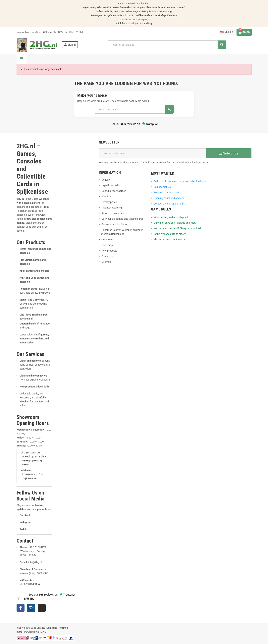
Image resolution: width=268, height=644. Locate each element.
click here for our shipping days (134, 20)
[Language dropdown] (228, 32)
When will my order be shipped (171, 217)
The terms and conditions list (170, 239)
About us (106, 196)
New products (109, 251)
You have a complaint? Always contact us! (177, 228)
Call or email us (162, 187)
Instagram (31, 608)
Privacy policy (109, 202)
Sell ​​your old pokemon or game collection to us (180, 181)
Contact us (107, 256)
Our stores (107, 239)
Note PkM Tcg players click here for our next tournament (152, 7)
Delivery (106, 180)
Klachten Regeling (112, 208)
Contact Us (66, 32)
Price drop (107, 245)
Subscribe (229, 153)
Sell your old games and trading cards (122, 219)
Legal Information (111, 185)
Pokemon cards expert (166, 192)
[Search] (166, 45)
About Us (49, 32)
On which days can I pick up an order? (175, 223)
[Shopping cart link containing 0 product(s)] (244, 32)
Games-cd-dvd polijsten (115, 224)
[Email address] (152, 153)
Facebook (21, 608)
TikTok (42, 608)
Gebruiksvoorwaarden (114, 191)
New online (23, 32)
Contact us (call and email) (169, 204)
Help (80, 32)
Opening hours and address (169, 198)
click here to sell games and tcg (134, 23)
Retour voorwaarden (113, 213)
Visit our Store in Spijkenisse (134, 3)
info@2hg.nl (35, 562)
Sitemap (106, 262)
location (36, 32)
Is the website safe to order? (170, 234)
